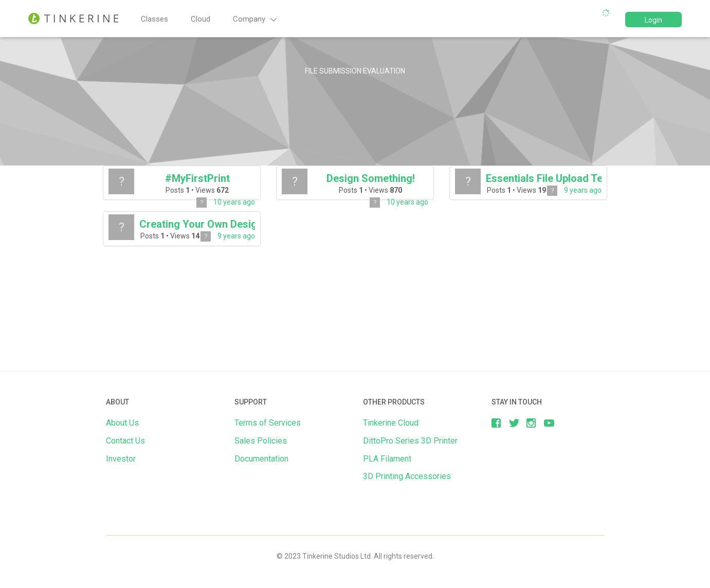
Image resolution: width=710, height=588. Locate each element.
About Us (122, 423)
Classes (154, 19)
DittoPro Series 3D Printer (410, 441)
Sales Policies (261, 441)
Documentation (261, 459)
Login (653, 20)
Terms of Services (268, 423)
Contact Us (125, 441)
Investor (121, 459)
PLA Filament (387, 459)
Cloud (201, 19)
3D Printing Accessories (407, 476)
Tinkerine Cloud (391, 423)
